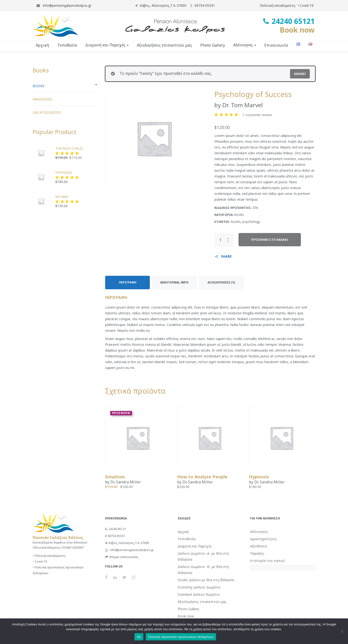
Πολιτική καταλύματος (278, 5)
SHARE (226, 256)
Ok (139, 637)
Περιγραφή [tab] (128, 282)
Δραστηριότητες (264, 539)
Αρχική (183, 532)
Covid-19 (307, 5)
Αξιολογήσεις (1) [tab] (221, 282)
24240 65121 (116, 529)
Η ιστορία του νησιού (268, 561)
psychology (251, 222)
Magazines (43, 99)
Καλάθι (300, 74)
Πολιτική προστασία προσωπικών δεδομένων (181, 637)
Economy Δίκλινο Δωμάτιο (199, 587)
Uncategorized (47, 112)
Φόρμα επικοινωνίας (122, 557)
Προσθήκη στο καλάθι (270, 240)
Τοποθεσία (187, 539)
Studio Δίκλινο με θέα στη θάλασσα (206, 580)
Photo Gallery (188, 609)
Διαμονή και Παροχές (195, 546)
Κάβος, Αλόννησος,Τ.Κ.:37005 (163, 5)
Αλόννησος (259, 532)
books (239, 215)
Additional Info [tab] (174, 282)
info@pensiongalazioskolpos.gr (67, 5)
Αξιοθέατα (258, 546)
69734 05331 (115, 536)
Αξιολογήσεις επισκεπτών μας (202, 602)
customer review (257, 115)
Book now (297, 30)
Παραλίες (257, 553)
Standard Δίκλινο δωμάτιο (199, 594)
